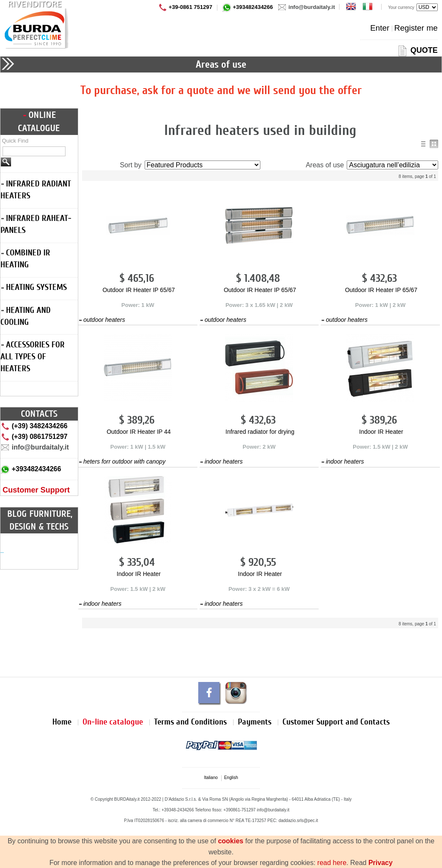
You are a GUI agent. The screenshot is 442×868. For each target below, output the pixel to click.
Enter (380, 28)
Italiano (211, 778)
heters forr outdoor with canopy (122, 461)
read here (332, 863)
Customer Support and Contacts (336, 722)
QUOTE (417, 50)
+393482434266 (248, 7)
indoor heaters (221, 461)
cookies (231, 841)
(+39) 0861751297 (34, 437)
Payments (255, 722)
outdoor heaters (102, 320)
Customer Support (36, 490)
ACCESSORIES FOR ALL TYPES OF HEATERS (33, 357)
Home (62, 722)
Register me (416, 28)
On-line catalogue (113, 722)
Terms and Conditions (190, 722)
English (231, 778)
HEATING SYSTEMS (34, 287)
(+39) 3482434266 (34, 426)
